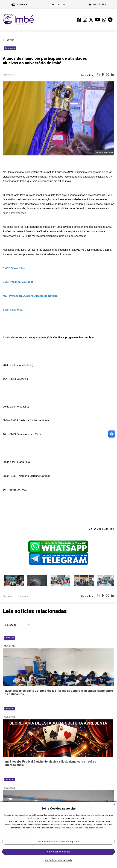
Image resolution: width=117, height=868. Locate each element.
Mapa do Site (99, 5)
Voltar (8, 40)
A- (63, 5)
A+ (53, 5)
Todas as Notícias (59, 862)
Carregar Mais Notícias (59, 851)
